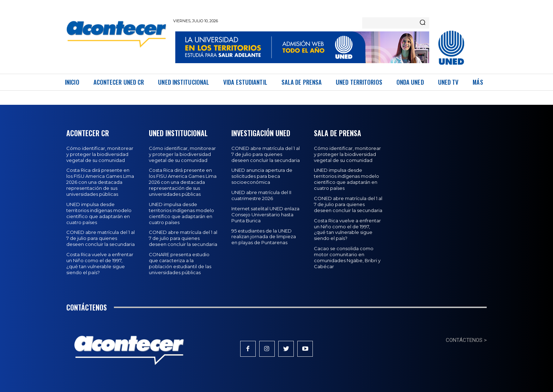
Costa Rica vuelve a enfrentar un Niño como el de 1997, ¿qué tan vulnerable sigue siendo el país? (100, 263)
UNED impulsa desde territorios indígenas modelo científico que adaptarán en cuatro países (99, 213)
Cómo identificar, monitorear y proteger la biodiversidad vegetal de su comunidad (100, 154)
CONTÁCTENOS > (466, 340)
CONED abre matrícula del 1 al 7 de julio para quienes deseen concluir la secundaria (101, 238)
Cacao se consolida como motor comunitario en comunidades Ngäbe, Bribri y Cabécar (347, 257)
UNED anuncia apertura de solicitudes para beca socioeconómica (262, 176)
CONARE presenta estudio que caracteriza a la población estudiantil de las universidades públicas (180, 263)
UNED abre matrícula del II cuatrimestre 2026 (261, 195)
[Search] (423, 23)
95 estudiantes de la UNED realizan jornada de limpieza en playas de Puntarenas (264, 237)
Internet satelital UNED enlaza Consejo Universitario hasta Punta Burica (265, 215)
